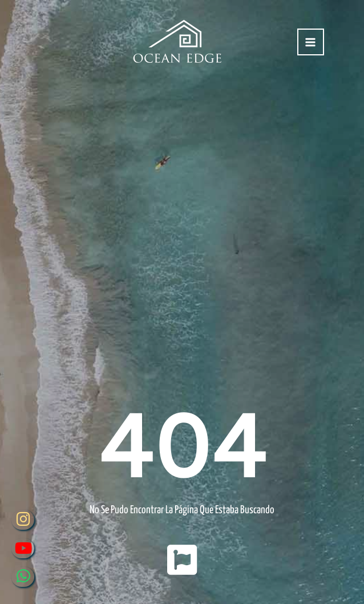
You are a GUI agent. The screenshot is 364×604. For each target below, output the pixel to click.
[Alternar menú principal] (311, 42)
